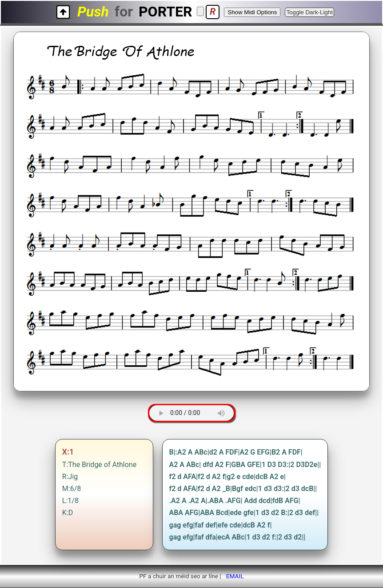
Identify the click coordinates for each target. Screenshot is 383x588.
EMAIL (235, 576)
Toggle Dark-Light (309, 12)
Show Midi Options (252, 12)
